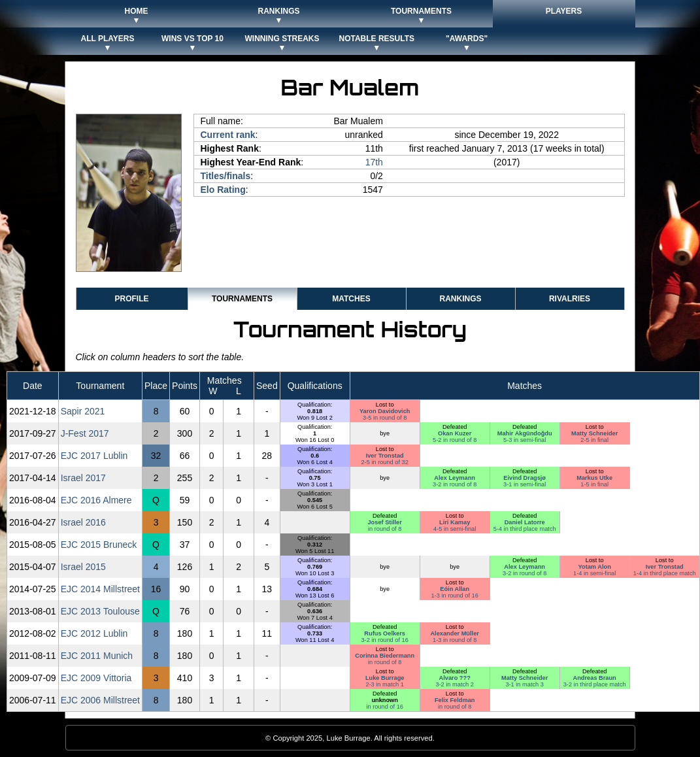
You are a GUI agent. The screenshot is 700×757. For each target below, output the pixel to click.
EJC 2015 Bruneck (99, 545)
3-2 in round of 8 (455, 484)
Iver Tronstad (385, 456)
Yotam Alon (595, 567)
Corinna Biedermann (385, 656)
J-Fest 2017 (85, 433)
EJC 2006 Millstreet (100, 700)
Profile (131, 299)
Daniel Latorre (525, 522)
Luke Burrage (385, 678)
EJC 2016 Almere (96, 500)
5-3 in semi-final (525, 440)
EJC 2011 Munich (97, 656)
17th (374, 162)
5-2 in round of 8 (455, 440)
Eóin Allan (455, 589)
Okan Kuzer (455, 433)
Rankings (460, 299)
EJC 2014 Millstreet (100, 589)
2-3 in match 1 (385, 684)
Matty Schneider (594, 433)
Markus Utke (594, 478)
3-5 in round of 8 (385, 418)
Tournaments (242, 299)
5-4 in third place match (525, 529)
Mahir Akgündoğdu (525, 433)
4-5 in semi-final (455, 529)
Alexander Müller (454, 633)
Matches (351, 299)
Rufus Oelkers (385, 633)
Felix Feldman (455, 700)
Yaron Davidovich (385, 411)
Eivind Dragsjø (525, 478)
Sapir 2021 (83, 411)
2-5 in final (594, 440)
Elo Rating (223, 190)
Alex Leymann (455, 478)
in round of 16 (384, 707)
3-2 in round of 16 (384, 640)
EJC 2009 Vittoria (96, 678)
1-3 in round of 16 (454, 596)
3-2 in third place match (595, 684)
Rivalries (570, 299)
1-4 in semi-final (594, 573)
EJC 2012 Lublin (94, 633)
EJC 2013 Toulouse (100, 611)
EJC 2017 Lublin (94, 456)
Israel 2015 (83, 567)
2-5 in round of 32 (384, 462)
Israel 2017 (83, 478)
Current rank (228, 135)
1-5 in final (594, 484)
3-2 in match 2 (455, 684)
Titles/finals (226, 176)
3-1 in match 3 (525, 684)
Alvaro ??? (455, 678)
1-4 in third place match (665, 573)
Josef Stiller (384, 522)
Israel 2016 (83, 522)
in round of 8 (385, 529)
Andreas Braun (595, 678)
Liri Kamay (455, 522)
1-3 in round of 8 (455, 640)
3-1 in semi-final (525, 484)
